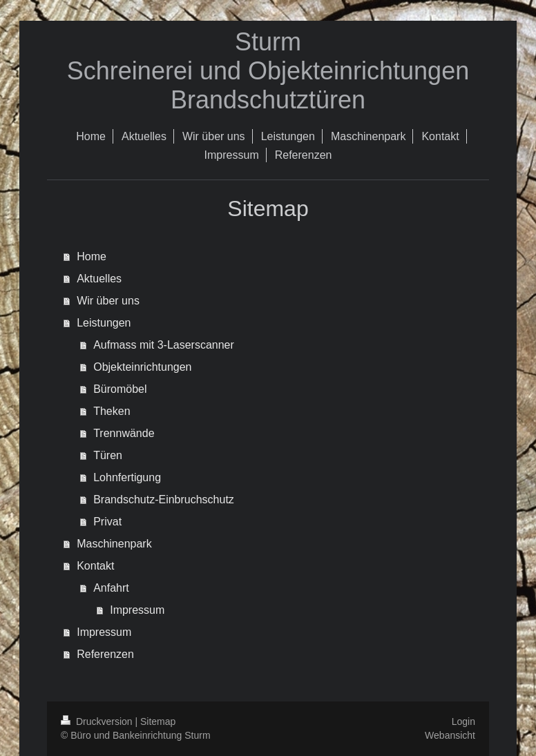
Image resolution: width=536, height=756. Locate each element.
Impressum (137, 610)
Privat (107, 522)
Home (92, 256)
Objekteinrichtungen (142, 367)
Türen (108, 455)
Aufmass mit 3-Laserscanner (164, 345)
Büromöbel (120, 389)
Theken (112, 411)
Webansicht (450, 735)
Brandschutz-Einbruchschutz (164, 500)
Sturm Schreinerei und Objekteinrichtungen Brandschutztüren (268, 71)
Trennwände (124, 433)
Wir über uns (108, 301)
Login (463, 721)
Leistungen (104, 323)
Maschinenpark (114, 544)
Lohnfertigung (127, 477)
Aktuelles (99, 279)
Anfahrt (111, 588)
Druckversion (98, 721)
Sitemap (158, 721)
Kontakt (95, 566)
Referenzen (105, 654)
